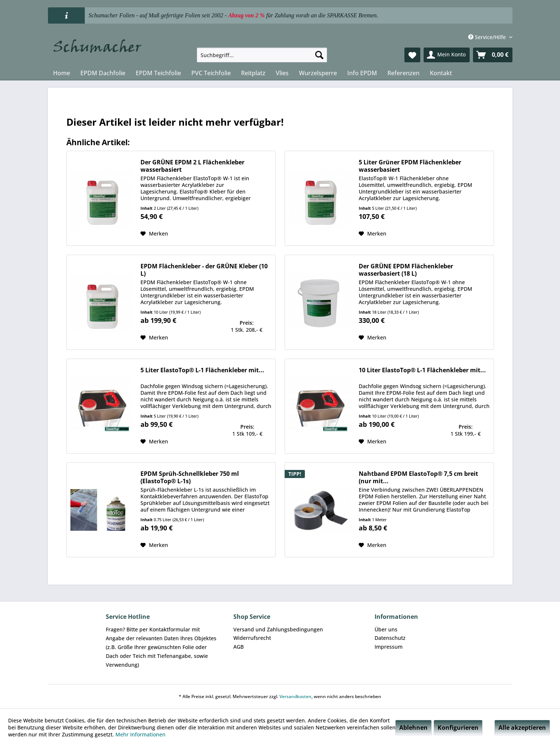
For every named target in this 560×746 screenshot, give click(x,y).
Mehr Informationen (140, 734)
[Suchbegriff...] (262, 55)
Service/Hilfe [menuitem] (488, 37)
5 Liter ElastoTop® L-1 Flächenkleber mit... (202, 370)
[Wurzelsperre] (318, 73)
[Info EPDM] (362, 73)
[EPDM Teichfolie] (158, 73)
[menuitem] (262, 55)
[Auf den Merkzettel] (154, 234)
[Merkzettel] (412, 55)
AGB (239, 647)
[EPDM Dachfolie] (103, 73)
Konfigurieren (458, 728)
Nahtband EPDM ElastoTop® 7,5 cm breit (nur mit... (418, 477)
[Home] (62, 73)
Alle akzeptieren (522, 728)
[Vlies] (282, 73)
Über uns (386, 629)
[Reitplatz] (253, 73)
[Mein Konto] (447, 55)
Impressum (389, 647)
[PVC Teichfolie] (211, 73)
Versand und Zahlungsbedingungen (278, 629)
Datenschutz (390, 638)
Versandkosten (295, 696)
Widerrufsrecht (252, 638)
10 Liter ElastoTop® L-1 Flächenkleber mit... (422, 370)
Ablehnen (413, 728)
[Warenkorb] (493, 55)
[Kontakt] (441, 73)
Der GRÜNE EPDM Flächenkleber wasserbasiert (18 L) (406, 270)
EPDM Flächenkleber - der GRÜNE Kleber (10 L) (204, 270)
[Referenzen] (404, 73)
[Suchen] (319, 55)
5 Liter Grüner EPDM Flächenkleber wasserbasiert (410, 166)
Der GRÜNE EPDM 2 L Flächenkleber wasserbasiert (192, 166)
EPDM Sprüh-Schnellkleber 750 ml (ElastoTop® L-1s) (190, 477)
